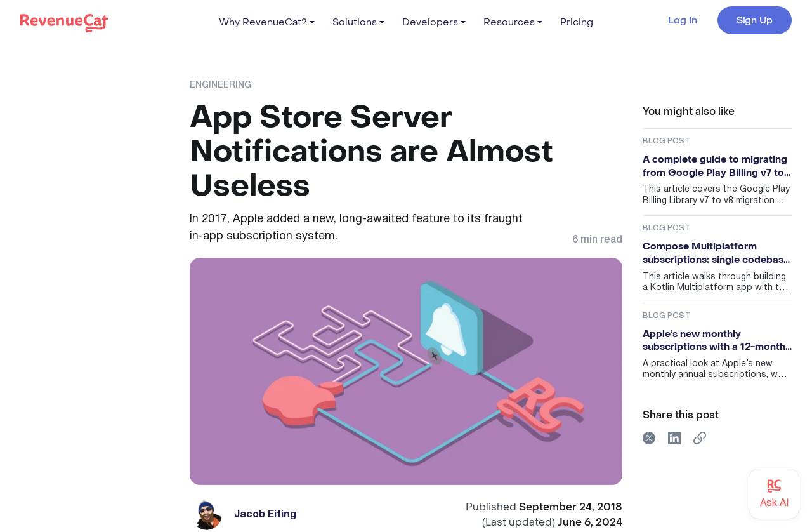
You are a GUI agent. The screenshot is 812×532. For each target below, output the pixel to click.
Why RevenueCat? (263, 22)
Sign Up (755, 20)
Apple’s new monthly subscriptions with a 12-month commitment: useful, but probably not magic (714, 341)
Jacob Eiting (265, 515)
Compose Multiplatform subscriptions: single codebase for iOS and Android (716, 253)
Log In (683, 21)
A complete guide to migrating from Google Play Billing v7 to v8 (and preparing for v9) (715, 166)
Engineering (220, 85)
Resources (509, 22)
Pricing (577, 22)
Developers (430, 22)
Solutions (355, 22)
